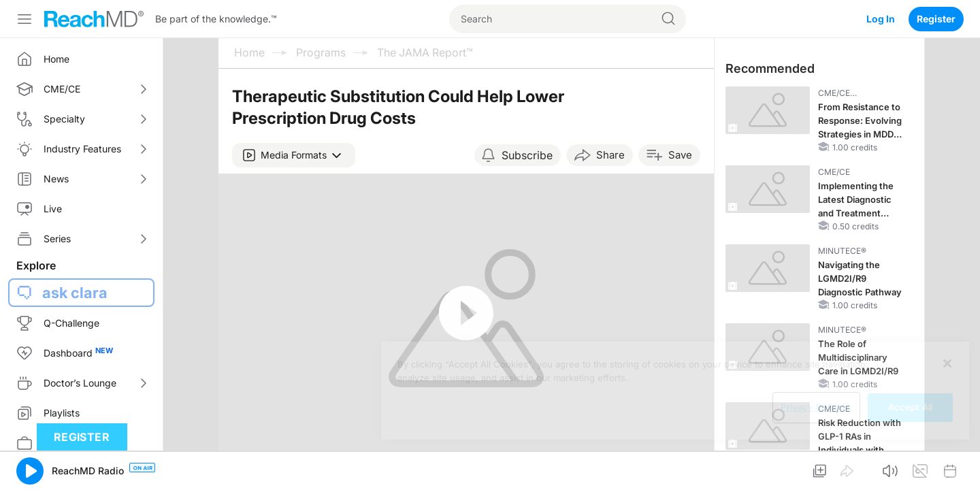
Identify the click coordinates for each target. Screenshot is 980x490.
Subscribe (527, 155)
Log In (881, 19)
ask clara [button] (75, 293)
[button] (294, 155)
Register (936, 19)
